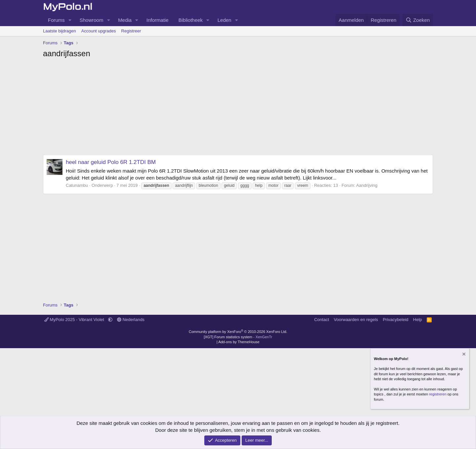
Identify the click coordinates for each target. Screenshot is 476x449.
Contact (321, 320)
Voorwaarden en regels (356, 320)
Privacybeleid (396, 320)
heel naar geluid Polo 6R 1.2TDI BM (111, 162)
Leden (224, 20)
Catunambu (77, 185)
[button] (70, 20)
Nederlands (131, 320)
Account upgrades (99, 31)
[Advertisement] (238, 108)
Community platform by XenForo (238, 332)
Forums (56, 20)
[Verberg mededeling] (463, 355)
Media (125, 20)
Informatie (158, 20)
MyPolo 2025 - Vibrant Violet (75, 320)
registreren (438, 394)
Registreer (131, 31)
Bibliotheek (191, 20)
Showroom (92, 20)
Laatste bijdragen (59, 31)
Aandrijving (367, 185)
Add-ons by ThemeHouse (239, 342)
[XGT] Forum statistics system (238, 337)
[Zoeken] (418, 20)
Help (418, 320)
